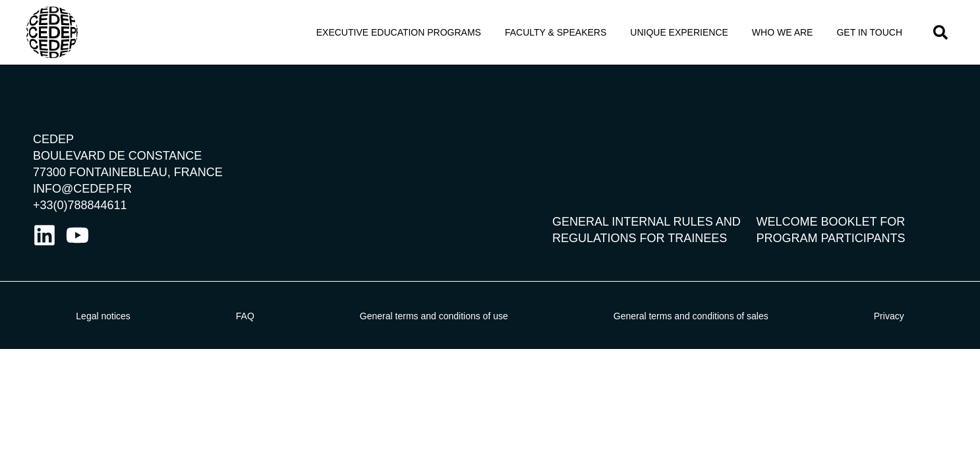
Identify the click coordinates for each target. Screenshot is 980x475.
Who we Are (783, 32)
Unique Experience (679, 32)
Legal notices (103, 316)
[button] (940, 32)
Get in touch (869, 32)
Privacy (889, 316)
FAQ (245, 316)
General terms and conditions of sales (691, 316)
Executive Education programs (399, 32)
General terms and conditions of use (434, 316)
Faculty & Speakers (556, 32)
